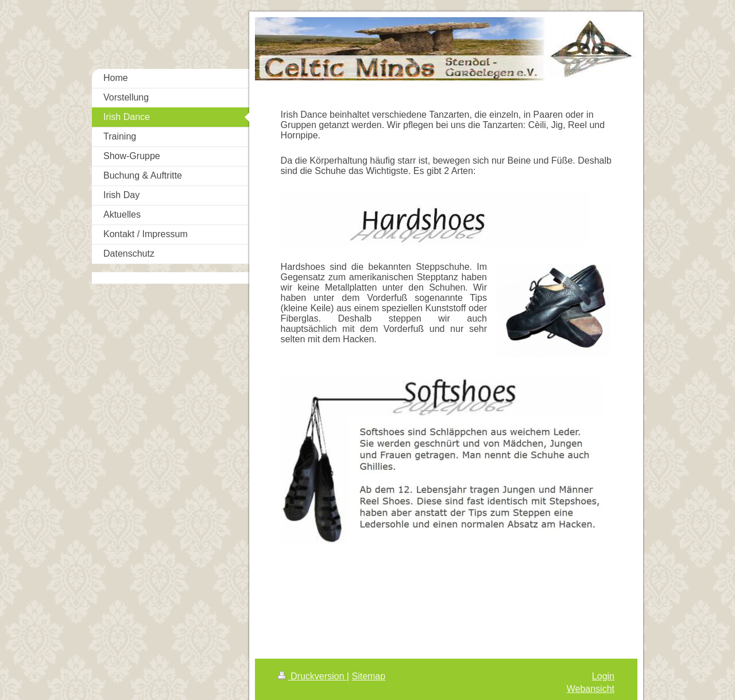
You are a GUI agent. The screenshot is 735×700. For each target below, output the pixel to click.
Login (603, 676)
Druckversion (312, 676)
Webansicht (591, 689)
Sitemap (368, 676)
